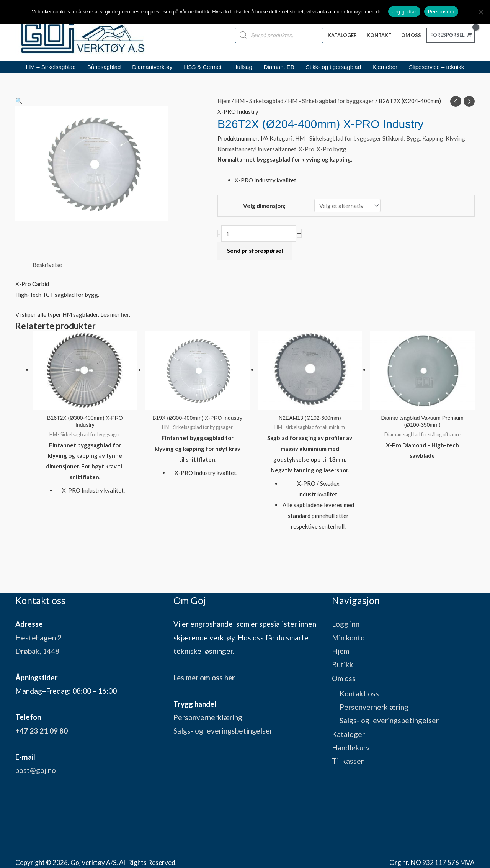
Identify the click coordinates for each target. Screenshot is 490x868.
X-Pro (306, 149)
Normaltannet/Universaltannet (257, 149)
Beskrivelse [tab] (47, 264)
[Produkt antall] (259, 233)
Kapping (433, 138)
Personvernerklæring (208, 717)
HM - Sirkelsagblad (259, 101)
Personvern (441, 12)
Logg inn (346, 623)
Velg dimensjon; (264, 205)
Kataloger (348, 734)
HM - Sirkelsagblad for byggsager (331, 101)
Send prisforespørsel (255, 250)
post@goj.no (36, 770)
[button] (107, 101)
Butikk (343, 664)
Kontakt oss (359, 693)
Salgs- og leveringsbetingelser (223, 730)
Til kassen (348, 761)
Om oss (344, 678)
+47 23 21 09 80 (42, 730)
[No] (480, 12)
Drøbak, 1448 (37, 651)
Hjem (224, 101)
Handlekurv (351, 747)
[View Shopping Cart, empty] (449, 35)
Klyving (455, 138)
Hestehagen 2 (38, 637)
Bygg (413, 138)
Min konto (348, 637)
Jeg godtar (404, 12)
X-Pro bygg (332, 149)
